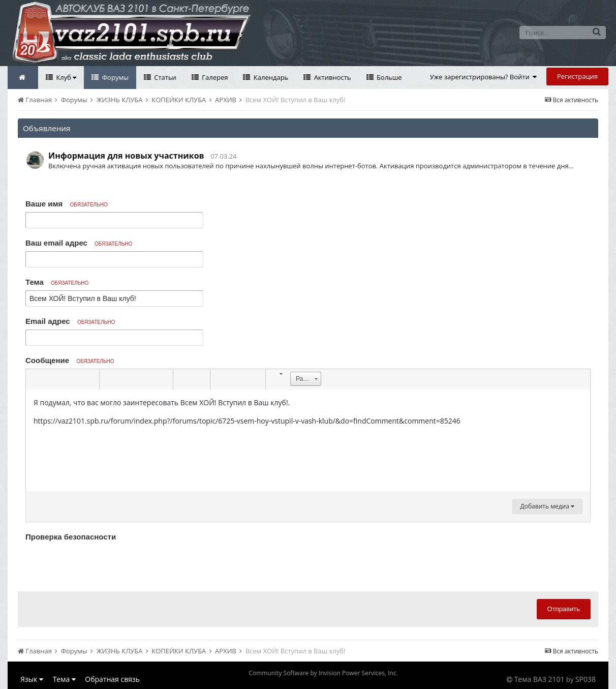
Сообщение (70, 360)
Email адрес (70, 321)
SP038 (586, 679)
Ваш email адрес (79, 243)
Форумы (114, 77)
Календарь (270, 77)
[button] (35, 379)
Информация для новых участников (126, 156)
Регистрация (577, 76)
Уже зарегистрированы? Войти (484, 77)
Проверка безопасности (71, 537)
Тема (57, 282)
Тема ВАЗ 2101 (540, 679)
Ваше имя (67, 204)
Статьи (164, 77)
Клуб (65, 77)
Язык (32, 679)
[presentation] (103, 564)
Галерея (214, 77)
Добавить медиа (547, 506)
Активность (331, 77)
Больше (389, 77)
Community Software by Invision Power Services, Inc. (323, 673)
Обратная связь (112, 679)
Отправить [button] (564, 609)
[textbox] (308, 440)
